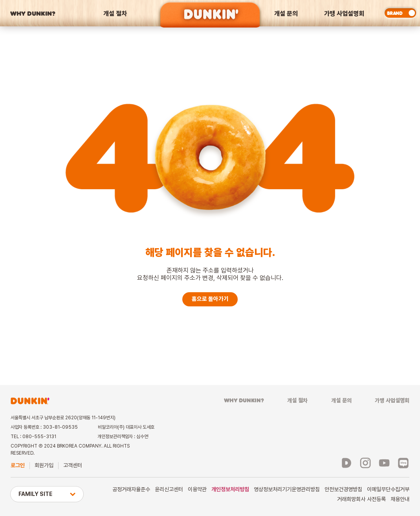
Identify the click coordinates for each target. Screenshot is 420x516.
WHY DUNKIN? (33, 13)
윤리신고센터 (169, 489)
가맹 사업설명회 (344, 13)
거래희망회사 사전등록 (361, 499)
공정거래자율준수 (131, 489)
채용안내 (400, 499)
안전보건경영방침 (343, 489)
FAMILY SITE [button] (47, 494)
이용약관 (197, 489)
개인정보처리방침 (230, 489)
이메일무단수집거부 (388, 489)
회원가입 (44, 465)
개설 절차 (115, 13)
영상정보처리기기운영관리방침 (287, 489)
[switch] (400, 13)
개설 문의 (286, 13)
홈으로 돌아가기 (210, 299)
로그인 (18, 465)
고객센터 (73, 465)
